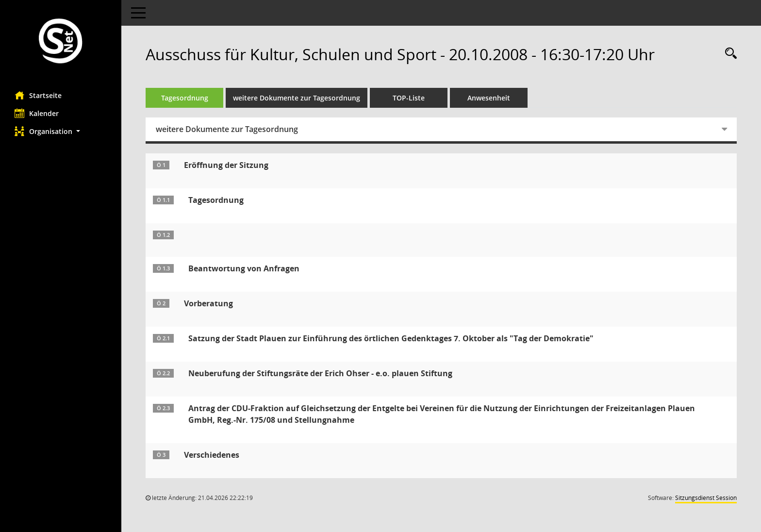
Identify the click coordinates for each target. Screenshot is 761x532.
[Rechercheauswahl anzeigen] (728, 54)
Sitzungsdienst (706, 498)
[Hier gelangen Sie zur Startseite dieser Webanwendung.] (61, 42)
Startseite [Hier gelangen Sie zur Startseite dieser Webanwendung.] (38, 95)
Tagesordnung (185, 98)
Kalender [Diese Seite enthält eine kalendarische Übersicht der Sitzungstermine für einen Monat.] (37, 113)
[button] (61, 131)
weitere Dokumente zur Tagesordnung (297, 98)
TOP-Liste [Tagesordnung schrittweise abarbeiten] (409, 98)
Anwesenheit (489, 98)
